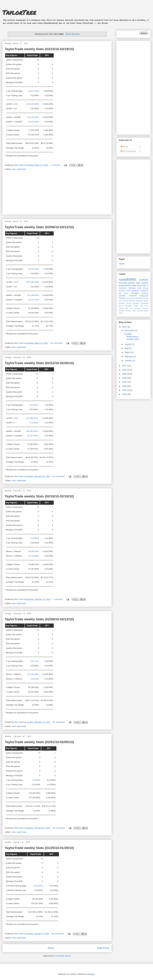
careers (132, 301)
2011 (125, 366)
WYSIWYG (140, 298)
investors (136, 303)
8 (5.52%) (35, 679)
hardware (144, 291)
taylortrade (21, 169)
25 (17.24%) (33, 436)
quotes (145, 283)
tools (134, 311)
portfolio (144, 280)
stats (14, 169)
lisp (142, 306)
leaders (136, 306)
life (120, 293)
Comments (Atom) (63, 956)
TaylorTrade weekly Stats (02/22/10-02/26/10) (39, 363)
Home (51, 948)
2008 (125, 378)
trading (122, 298)
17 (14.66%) (34, 556)
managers (135, 293)
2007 (125, 382)
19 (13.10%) (34, 91)
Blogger (91, 974)
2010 (125, 370)
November (130, 330)
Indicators (123, 288)
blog (147, 298)
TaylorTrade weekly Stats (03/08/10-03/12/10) (39, 227)
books (128, 291)
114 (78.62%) (33, 117)
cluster (146, 301)
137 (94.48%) (33, 674)
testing (121, 311)
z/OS (121, 313)
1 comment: (56, 165)
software (137, 308)
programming (125, 285)
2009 (125, 374)
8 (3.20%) (39, 886)
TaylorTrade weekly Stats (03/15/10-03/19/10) (39, 49)
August (128, 344)
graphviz (136, 291)
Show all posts (73, 34)
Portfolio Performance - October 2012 (132, 337)
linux (126, 293)
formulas (132, 288)
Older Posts (103, 948)
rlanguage (144, 296)
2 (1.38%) (34, 423)
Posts (124, 147)
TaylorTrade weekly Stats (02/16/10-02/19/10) (39, 496)
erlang (146, 288)
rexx (131, 308)
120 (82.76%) (32, 431)
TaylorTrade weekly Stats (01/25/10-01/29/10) (39, 848)
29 (38, 60)
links (138, 283)
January (129, 361)
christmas (139, 301)
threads (128, 311)
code (139, 288)
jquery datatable (125, 306)
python (132, 283)
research (133, 296)
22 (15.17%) (34, 300)
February (129, 357)
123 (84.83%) (33, 295)
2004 (125, 394)
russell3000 (127, 279)
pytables (122, 296)
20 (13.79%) (34, 269)
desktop (122, 303)
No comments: (57, 343)
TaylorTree (19, 12)
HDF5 (127, 298)
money (121, 308)
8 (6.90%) (35, 538)
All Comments (128, 151)
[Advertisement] (57, 193)
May (127, 348)
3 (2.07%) (35, 661)
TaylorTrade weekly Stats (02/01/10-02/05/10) (39, 742)
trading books (143, 311)
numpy (122, 291)
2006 (125, 386)
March (128, 352)
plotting (145, 293)
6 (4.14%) (34, 405)
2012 (125, 327)
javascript (145, 303)
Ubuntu (133, 298)
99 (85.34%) (34, 551)
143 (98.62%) (32, 418)
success (145, 308)
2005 (125, 390)
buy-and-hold (124, 301)
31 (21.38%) (34, 122)
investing (123, 283)
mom (146, 306)
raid (127, 308)
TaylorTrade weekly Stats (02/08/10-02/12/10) (39, 619)
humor (129, 303)
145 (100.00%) (32, 104)
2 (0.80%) (36, 780)
